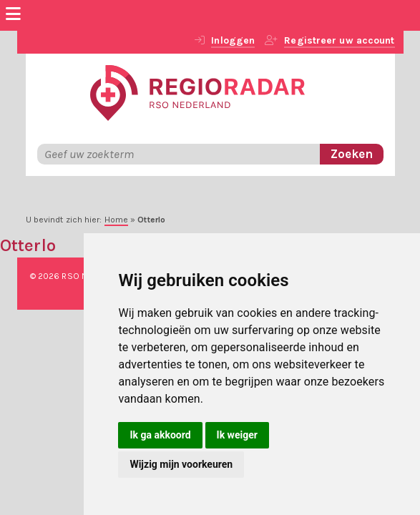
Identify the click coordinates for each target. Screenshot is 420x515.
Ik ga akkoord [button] (160, 435)
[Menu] (13, 16)
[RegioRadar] (197, 92)
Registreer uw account (339, 40)
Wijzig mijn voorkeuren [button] (181, 464)
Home (116, 220)
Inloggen (233, 40)
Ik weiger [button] (237, 435)
